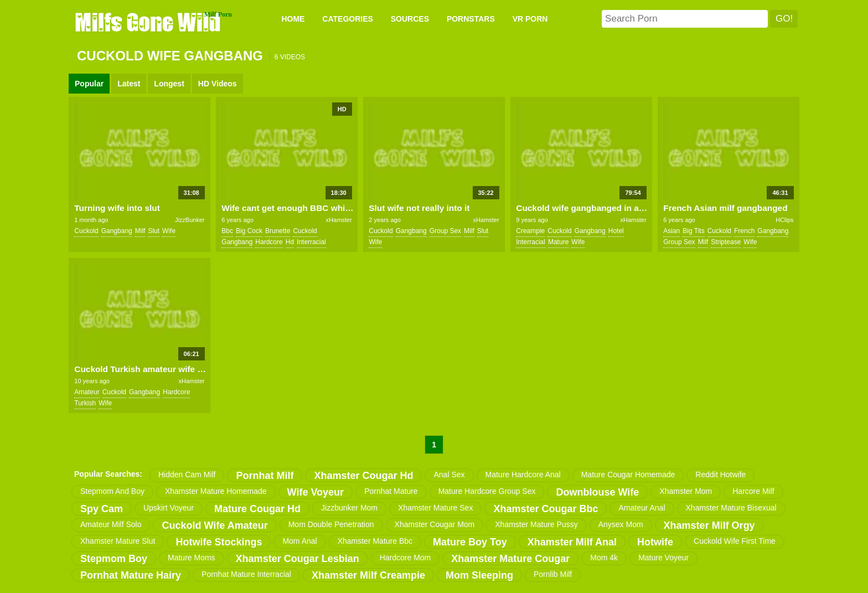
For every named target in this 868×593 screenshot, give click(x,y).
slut (154, 231)
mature (558, 242)
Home (293, 19)
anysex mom (621, 524)
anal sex (449, 475)
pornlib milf (553, 574)
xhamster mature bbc (375, 541)
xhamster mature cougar (510, 559)
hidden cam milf (187, 475)
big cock (249, 231)
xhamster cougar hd (363, 476)
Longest (169, 84)
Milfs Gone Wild (149, 22)
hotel (616, 231)
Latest (129, 84)
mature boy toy (470, 542)
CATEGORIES (348, 19)
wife (169, 231)
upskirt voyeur (169, 508)
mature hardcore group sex (487, 491)
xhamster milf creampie (368, 575)
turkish (85, 403)
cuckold (86, 231)
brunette (278, 231)
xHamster (339, 220)
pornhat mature (391, 491)
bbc (227, 231)
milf (140, 231)
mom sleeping (479, 575)
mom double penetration (331, 524)
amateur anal (642, 508)
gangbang (117, 231)
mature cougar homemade (628, 475)
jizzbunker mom (349, 508)
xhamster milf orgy (709, 525)
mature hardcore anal (523, 475)
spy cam (102, 509)
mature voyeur (663, 558)
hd (290, 242)
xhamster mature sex (435, 508)
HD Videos (218, 84)
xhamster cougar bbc (546, 509)
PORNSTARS (471, 19)
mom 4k (604, 558)
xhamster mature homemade (216, 491)
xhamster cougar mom (435, 524)
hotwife (655, 542)
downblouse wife (597, 492)
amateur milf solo (111, 524)
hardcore (269, 242)
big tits (693, 231)
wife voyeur (316, 492)
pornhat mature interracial (246, 574)
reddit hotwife (720, 475)
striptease (726, 242)
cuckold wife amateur (215, 525)
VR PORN (530, 19)
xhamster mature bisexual (731, 508)
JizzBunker (190, 220)
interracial (311, 242)
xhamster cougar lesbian (298, 559)
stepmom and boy (112, 491)
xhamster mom (686, 491)
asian (671, 231)
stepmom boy (114, 559)
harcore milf (753, 491)
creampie (530, 231)
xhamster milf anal (572, 542)
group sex (445, 231)
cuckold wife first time (735, 541)
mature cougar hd (257, 509)
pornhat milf (265, 476)
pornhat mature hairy (131, 575)
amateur (87, 392)
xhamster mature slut (118, 541)
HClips (784, 220)
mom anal (299, 541)
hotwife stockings (219, 542)
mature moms (192, 558)
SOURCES (410, 19)
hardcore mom (405, 558)
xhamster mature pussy (536, 524)
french (744, 231)
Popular (89, 84)
